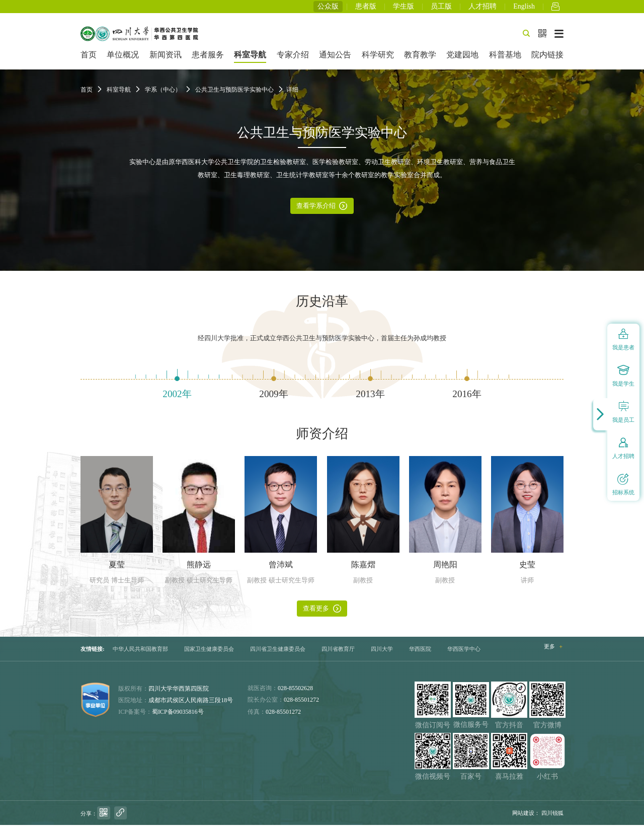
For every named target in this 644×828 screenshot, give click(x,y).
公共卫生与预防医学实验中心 (234, 93)
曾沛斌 (281, 568)
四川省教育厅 (338, 652)
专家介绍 (293, 58)
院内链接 (547, 58)
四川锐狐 (552, 815)
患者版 (366, 8)
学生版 (404, 8)
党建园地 (462, 58)
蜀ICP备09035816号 (178, 715)
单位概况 (123, 58)
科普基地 (505, 58)
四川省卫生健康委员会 (278, 652)
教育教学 (420, 58)
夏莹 (117, 568)
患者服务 (208, 58)
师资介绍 (322, 436)
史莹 (527, 568)
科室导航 (250, 58)
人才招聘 (482, 8)
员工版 (441, 8)
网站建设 (523, 815)
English (524, 8)
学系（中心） (163, 93)
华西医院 (420, 652)
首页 (89, 58)
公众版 (328, 8)
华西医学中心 (464, 652)
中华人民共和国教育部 (140, 652)
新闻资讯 (166, 58)
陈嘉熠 (363, 568)
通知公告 (335, 58)
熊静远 (199, 568)
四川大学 (382, 652)
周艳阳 (445, 568)
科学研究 (378, 58)
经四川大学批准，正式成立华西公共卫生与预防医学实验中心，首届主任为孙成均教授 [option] (322, 341)
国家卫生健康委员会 (209, 652)
